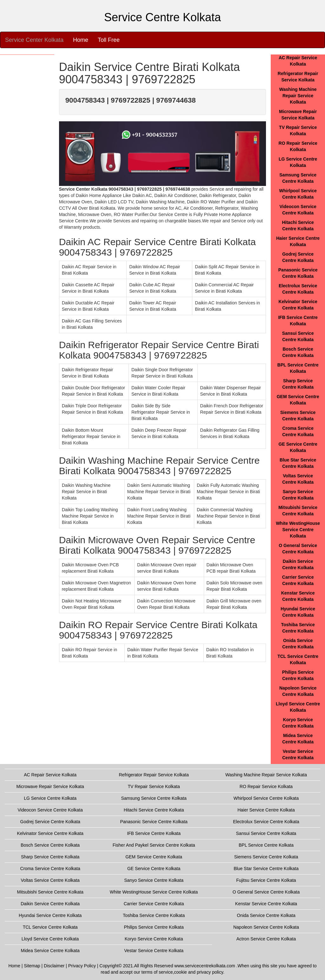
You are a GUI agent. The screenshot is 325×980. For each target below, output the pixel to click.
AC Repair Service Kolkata (50, 775)
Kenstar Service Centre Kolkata (266, 904)
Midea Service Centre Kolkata (50, 951)
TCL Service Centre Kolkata (50, 927)
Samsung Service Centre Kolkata (154, 798)
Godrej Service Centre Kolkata (50, 822)
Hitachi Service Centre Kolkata (154, 810)
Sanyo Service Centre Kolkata (154, 880)
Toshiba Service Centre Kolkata (154, 915)
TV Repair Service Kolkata (154, 786)
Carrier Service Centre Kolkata (154, 904)
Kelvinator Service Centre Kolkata (50, 833)
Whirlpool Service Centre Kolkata (266, 798)
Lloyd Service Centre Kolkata (50, 939)
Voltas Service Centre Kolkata (50, 880)
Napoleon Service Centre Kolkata (266, 927)
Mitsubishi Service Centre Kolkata (50, 892)
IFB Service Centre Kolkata (154, 833)
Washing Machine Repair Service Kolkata (298, 96)
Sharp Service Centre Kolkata (50, 857)
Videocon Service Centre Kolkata (50, 810)
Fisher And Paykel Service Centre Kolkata (154, 845)
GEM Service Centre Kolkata (154, 857)
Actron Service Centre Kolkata (266, 939)
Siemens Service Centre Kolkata (266, 857)
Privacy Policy (82, 966)
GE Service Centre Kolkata (154, 869)
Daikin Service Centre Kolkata (50, 904)
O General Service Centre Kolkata (266, 892)
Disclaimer (54, 966)
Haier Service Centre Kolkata (266, 810)
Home (81, 40)
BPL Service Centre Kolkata (266, 845)
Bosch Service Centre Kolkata (50, 845)
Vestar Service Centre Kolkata (154, 951)
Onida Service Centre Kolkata (266, 915)
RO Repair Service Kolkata (266, 786)
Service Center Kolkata (34, 40)
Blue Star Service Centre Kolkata (266, 869)
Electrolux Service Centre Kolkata (266, 822)
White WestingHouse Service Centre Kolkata (298, 530)
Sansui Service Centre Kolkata (266, 833)
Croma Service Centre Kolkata (50, 869)
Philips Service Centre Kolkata (154, 927)
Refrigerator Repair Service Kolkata (154, 775)
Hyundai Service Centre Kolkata (50, 915)
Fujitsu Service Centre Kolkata (266, 880)
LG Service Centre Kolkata (50, 798)
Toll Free (109, 40)
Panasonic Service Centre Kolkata (154, 822)
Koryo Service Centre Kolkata (154, 939)
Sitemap (32, 966)
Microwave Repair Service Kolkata (50, 786)
